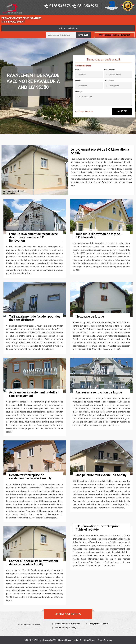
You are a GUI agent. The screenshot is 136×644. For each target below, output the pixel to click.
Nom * (78, 70)
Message (79, 92)
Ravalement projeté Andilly (65, 628)
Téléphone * (109, 81)
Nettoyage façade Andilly (99, 624)
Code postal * (110, 70)
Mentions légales (88, 640)
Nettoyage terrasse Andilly (31, 624)
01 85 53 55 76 (57, 6)
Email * (78, 81)
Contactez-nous (105, 640)
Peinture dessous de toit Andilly (67, 624)
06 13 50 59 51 (85, 6)
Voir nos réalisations (68, 28)
